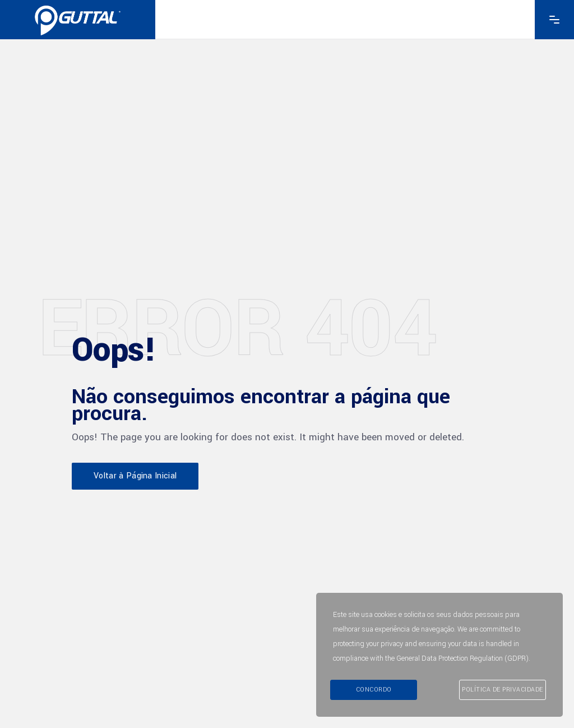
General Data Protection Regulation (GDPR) (462, 658)
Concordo (374, 690)
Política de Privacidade (503, 690)
